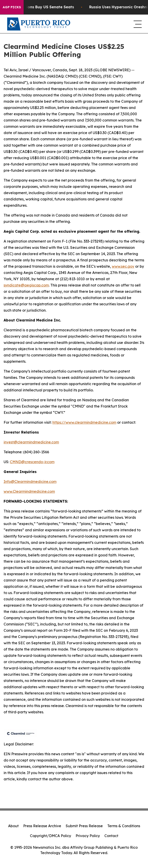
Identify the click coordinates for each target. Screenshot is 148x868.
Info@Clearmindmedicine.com (30, 482)
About (13, 826)
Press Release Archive (42, 826)
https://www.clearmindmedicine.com (84, 422)
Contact (111, 836)
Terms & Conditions (124, 826)
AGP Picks (12, 7)
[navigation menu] (137, 24)
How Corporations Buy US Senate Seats (42, 7)
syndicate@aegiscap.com (26, 285)
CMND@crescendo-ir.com (32, 462)
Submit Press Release (84, 826)
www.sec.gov (123, 266)
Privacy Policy (88, 836)
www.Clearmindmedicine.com (29, 491)
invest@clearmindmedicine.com (31, 442)
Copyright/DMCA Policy (50, 836)
